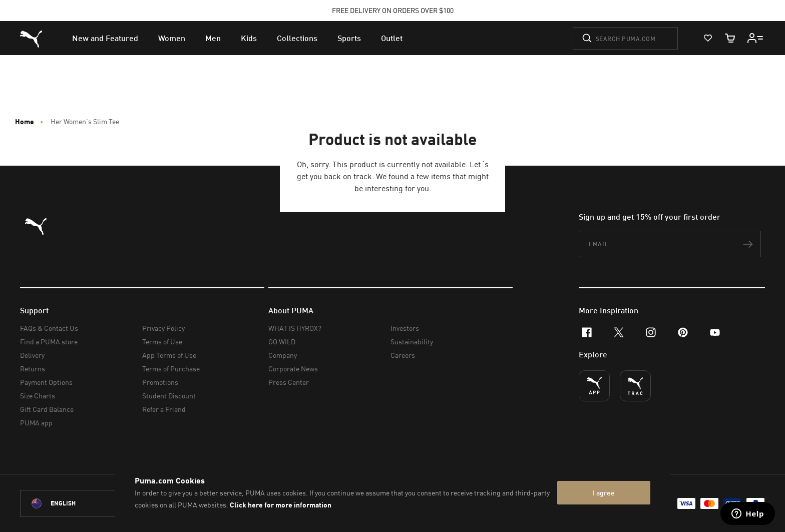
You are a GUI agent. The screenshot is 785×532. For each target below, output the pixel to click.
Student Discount (169, 396)
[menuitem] (105, 38)
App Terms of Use (169, 355)
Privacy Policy (163, 328)
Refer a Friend (164, 409)
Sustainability (412, 342)
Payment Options (46, 382)
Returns (33, 369)
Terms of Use (162, 342)
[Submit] (587, 38)
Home (25, 122)
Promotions (160, 382)
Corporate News (293, 369)
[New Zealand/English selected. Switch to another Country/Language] (76, 503)
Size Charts (38, 396)
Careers (403, 355)
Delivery (32, 355)
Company (283, 355)
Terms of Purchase (171, 369)
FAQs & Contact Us (49, 328)
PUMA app (36, 423)
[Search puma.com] (625, 38)
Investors (405, 328)
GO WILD (282, 342)
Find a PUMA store (49, 342)
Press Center (289, 382)
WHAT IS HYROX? (295, 328)
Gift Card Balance (47, 409)
